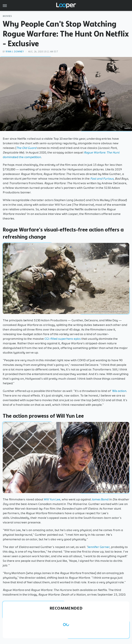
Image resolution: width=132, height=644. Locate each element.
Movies (7, 16)
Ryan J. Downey (15, 52)
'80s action (119, 391)
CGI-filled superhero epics (62, 339)
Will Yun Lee (52, 499)
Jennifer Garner (99, 547)
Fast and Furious (102, 179)
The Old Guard (26, 148)
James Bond (100, 499)
